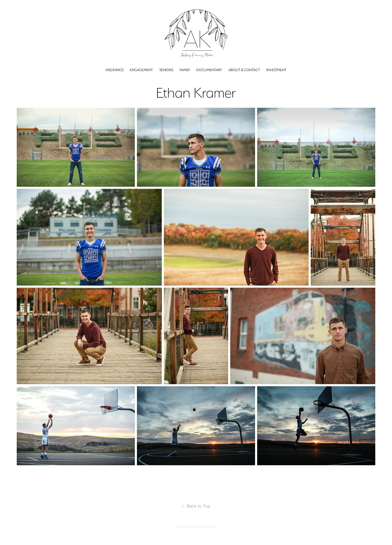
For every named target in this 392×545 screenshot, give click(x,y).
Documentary (209, 70)
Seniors (166, 70)
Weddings (115, 70)
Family (185, 70)
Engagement (141, 70)
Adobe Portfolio (205, 527)
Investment (276, 70)
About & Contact (244, 70)
